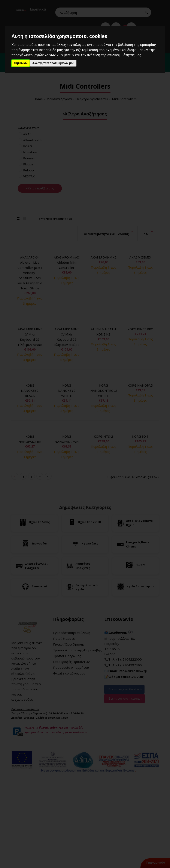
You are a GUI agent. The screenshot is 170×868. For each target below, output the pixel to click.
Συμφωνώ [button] (21, 63)
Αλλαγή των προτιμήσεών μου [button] (53, 63)
